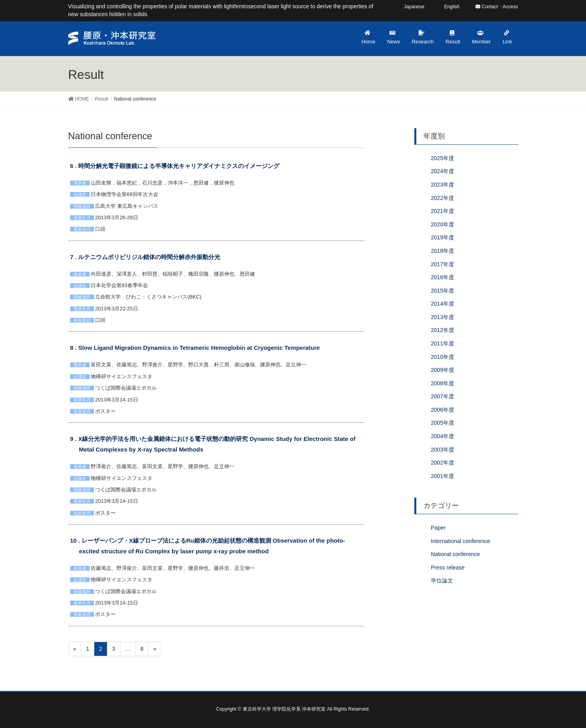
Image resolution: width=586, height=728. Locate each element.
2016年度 (443, 277)
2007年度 (443, 396)
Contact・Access (497, 7)
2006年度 (443, 410)
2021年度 (443, 211)
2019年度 (443, 237)
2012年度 (443, 330)
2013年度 (443, 317)
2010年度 (443, 357)
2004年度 (443, 436)
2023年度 (443, 185)
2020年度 (443, 224)
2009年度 (443, 370)
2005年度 (443, 423)
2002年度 (443, 463)
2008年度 (443, 383)
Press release (448, 567)
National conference (456, 554)
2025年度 (443, 158)
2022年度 (443, 198)
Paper (438, 528)
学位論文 (442, 581)
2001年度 (443, 476)
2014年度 (443, 304)
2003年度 (443, 450)
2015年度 (443, 291)
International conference (461, 541)
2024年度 (443, 171)
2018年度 (443, 251)
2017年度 (443, 264)
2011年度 (443, 343)
